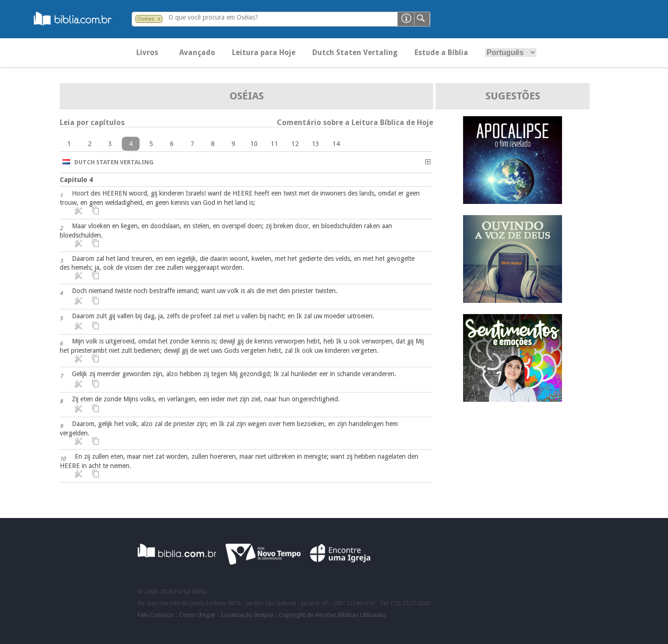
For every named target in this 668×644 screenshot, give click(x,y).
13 (316, 144)
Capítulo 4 (76, 180)
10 (254, 144)
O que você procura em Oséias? (213, 17)
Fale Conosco (156, 615)
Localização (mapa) (247, 615)
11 (274, 144)
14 (336, 144)
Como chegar (197, 615)
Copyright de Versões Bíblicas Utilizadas (332, 615)
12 (295, 144)
